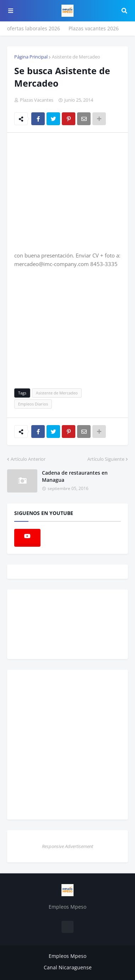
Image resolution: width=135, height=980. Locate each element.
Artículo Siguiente (106, 459)
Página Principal (31, 57)
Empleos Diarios (33, 404)
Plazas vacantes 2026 (94, 28)
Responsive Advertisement (67, 846)
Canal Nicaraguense (68, 967)
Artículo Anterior (28, 459)
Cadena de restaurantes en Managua (75, 476)
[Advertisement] (74, 192)
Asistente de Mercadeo (76, 57)
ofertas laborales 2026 (34, 28)
